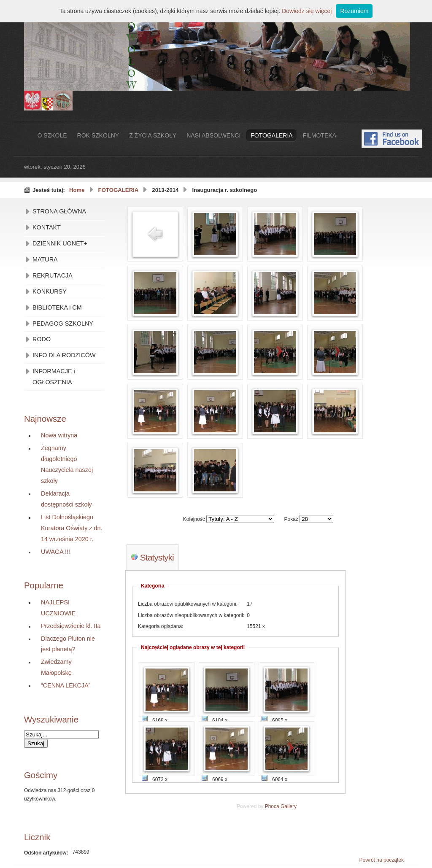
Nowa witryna (59, 435)
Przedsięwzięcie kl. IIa (71, 626)
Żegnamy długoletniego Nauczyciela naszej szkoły (67, 464)
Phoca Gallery (281, 806)
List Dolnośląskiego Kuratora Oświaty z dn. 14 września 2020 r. (72, 528)
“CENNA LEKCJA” (66, 685)
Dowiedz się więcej (307, 11)
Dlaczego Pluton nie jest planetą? (68, 644)
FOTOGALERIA (119, 190)
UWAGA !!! (55, 552)
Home (77, 190)
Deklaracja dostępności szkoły (66, 499)
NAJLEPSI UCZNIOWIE (58, 608)
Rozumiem (354, 11)
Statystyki (153, 557)
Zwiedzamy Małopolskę (56, 667)
